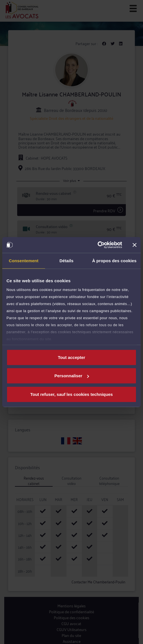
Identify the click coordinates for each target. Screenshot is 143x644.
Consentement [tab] (24, 260)
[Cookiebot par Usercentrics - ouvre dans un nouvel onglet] (98, 245)
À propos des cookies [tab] (114, 260)
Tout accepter (71, 357)
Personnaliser (72, 376)
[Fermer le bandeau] (135, 245)
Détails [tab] (66, 260)
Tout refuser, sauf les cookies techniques (71, 394)
